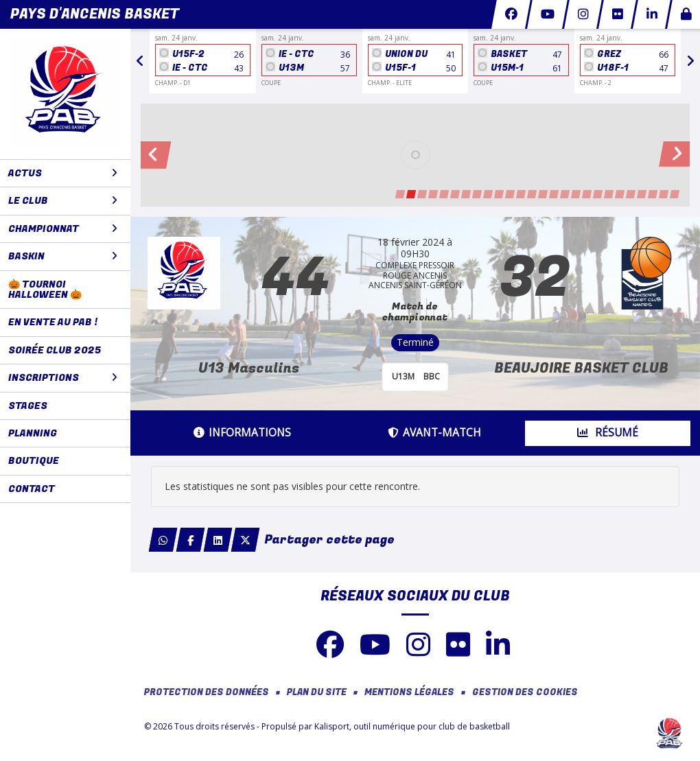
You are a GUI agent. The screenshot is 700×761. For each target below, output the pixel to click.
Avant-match (434, 433)
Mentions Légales (409, 692)
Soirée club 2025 (55, 350)
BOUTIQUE (34, 461)
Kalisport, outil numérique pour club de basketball (412, 726)
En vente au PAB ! (53, 322)
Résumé (608, 433)
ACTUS (63, 173)
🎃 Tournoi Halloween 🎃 (45, 290)
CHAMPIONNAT (63, 229)
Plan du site (317, 692)
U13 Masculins (249, 368)
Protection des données (207, 692)
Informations (242, 433)
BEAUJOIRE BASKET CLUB (581, 368)
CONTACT (32, 489)
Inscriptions (63, 378)
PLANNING (33, 433)
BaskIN (63, 256)
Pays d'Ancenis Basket (95, 14)
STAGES (28, 406)
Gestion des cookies (525, 692)
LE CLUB (63, 201)
